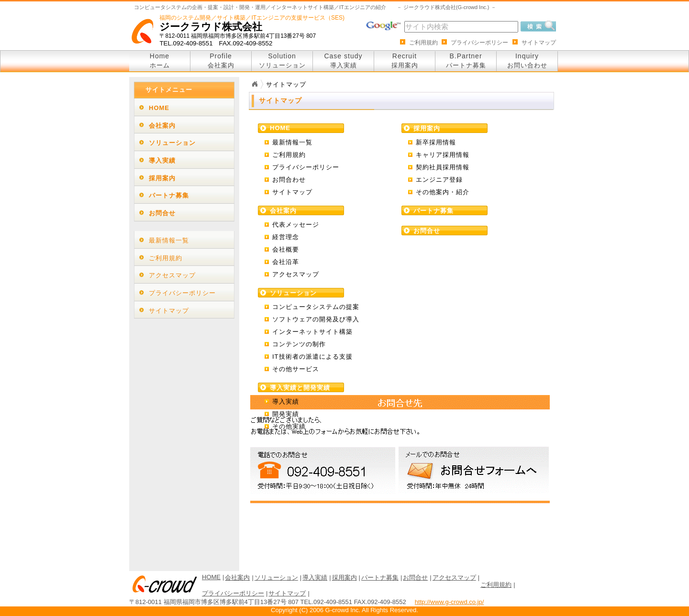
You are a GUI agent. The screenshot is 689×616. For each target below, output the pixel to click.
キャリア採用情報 (443, 155)
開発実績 (286, 414)
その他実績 (289, 426)
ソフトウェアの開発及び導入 (316, 319)
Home (160, 60)
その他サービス (296, 369)
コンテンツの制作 (299, 344)
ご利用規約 (423, 43)
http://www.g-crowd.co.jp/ (450, 602)
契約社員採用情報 (443, 167)
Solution (282, 60)
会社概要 (286, 249)
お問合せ (162, 213)
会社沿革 (286, 262)
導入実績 (286, 401)
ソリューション (172, 143)
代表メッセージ (296, 225)
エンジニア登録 (439, 180)
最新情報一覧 (292, 142)
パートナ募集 (169, 195)
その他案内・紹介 (443, 192)
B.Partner (466, 60)
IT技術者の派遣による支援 (312, 357)
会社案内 (162, 126)
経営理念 (286, 237)
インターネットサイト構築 (312, 332)
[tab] (184, 107)
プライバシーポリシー (479, 43)
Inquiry (527, 60)
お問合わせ (289, 180)
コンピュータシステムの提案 (316, 307)
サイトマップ (539, 43)
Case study (343, 60)
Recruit (405, 60)
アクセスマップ (296, 274)
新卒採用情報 (436, 142)
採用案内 (162, 178)
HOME (159, 108)
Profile (221, 60)
